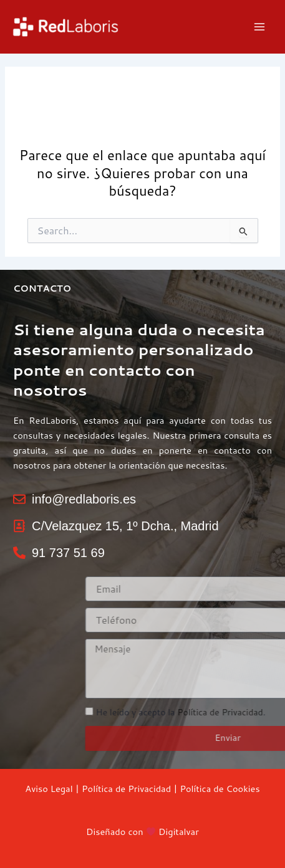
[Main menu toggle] (259, 27)
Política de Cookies (220, 789)
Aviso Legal (49, 789)
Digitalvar (179, 832)
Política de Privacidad (126, 789)
